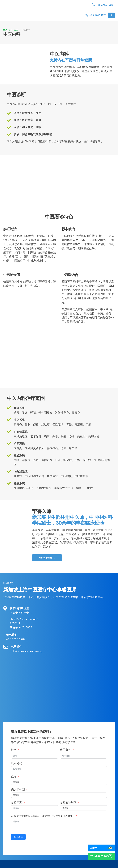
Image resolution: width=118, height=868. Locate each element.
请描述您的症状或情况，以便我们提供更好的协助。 (43, 823)
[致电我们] (59, 644)
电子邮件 (66, 757)
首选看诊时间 (68, 810)
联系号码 (17, 771)
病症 (14, 784)
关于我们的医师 (47, 565)
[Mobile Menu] (111, 15)
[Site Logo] (27, 5)
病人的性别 (18, 797)
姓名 (14, 757)
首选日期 (17, 810)
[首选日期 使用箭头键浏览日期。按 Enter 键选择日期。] (35, 815)
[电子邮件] (59, 656)
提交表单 (18, 844)
